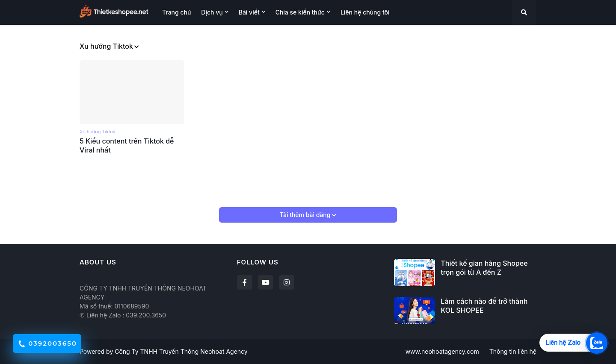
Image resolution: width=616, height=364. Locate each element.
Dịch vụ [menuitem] (212, 12)
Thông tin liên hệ (513, 351)
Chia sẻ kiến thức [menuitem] (300, 12)
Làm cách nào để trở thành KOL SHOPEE (484, 306)
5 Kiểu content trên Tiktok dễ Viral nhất (127, 145)
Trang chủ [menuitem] (176, 12)
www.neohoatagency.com (442, 351)
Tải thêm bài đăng (306, 215)
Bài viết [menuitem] (249, 12)
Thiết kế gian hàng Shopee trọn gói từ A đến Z (484, 268)
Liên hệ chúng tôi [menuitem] (365, 12)
